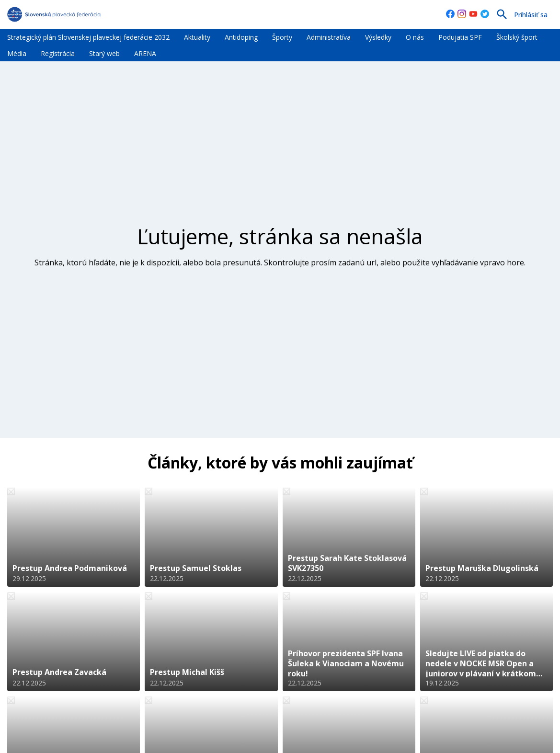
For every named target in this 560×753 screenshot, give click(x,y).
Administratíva (329, 37)
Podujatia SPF (460, 37)
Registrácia (58, 53)
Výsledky (378, 37)
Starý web (104, 53)
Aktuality (197, 37)
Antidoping (241, 37)
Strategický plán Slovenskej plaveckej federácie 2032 (88, 37)
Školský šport (517, 37)
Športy (282, 37)
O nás (415, 37)
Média (17, 53)
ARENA (145, 53)
